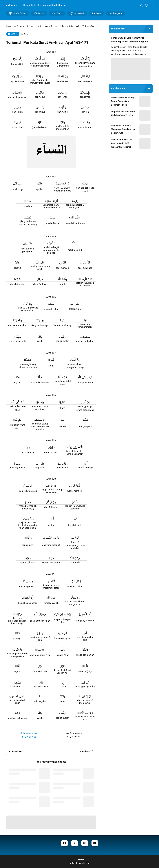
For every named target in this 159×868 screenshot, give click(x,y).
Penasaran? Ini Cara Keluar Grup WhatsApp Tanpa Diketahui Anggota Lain (129, 40)
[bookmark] (152, 5)
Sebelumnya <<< (29, 733)
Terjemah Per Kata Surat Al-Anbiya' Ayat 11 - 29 (123, 113)
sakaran (12, 5)
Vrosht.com (85, 863)
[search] (141, 5)
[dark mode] (146, 5)
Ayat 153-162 (29, 737)
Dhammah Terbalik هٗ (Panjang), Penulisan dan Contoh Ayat (123, 129)
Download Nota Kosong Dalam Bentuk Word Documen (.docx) (122, 101)
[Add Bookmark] (25, 34)
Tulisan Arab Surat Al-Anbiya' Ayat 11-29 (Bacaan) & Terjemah (122, 143)
